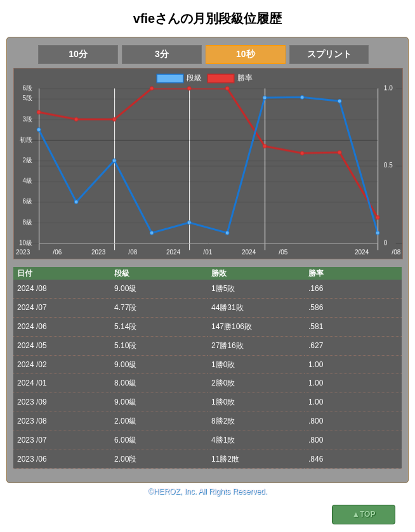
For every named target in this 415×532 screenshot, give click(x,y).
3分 (162, 54)
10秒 (246, 54)
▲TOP (364, 514)
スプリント (329, 54)
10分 (78, 54)
